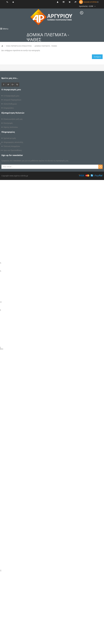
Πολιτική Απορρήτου (12, 146)
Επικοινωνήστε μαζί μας (13, 119)
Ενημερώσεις (9, 108)
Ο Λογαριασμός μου (11, 96)
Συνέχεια (97, 57)
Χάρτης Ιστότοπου (11, 127)
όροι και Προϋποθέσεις (13, 150)
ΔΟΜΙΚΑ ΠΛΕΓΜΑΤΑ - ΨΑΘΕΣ (46, 46)
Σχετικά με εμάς (10, 138)
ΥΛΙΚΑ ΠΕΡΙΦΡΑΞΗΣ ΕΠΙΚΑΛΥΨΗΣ (19, 46)
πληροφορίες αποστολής (13, 142)
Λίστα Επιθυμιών (10, 104)
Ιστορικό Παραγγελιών (12, 100)
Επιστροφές (8, 123)
